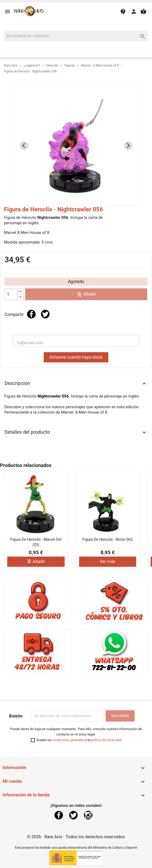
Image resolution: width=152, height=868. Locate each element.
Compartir (31, 314)
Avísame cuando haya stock (76, 357)
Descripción (76, 384)
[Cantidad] (11, 294)
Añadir (86, 294)
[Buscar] (76, 36)
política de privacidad (106, 740)
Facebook (59, 815)
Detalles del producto (76, 432)
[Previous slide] (24, 146)
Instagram (88, 815)
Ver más (108, 562)
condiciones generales (68, 740)
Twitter (73, 815)
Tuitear (45, 314)
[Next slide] (128, 146)
